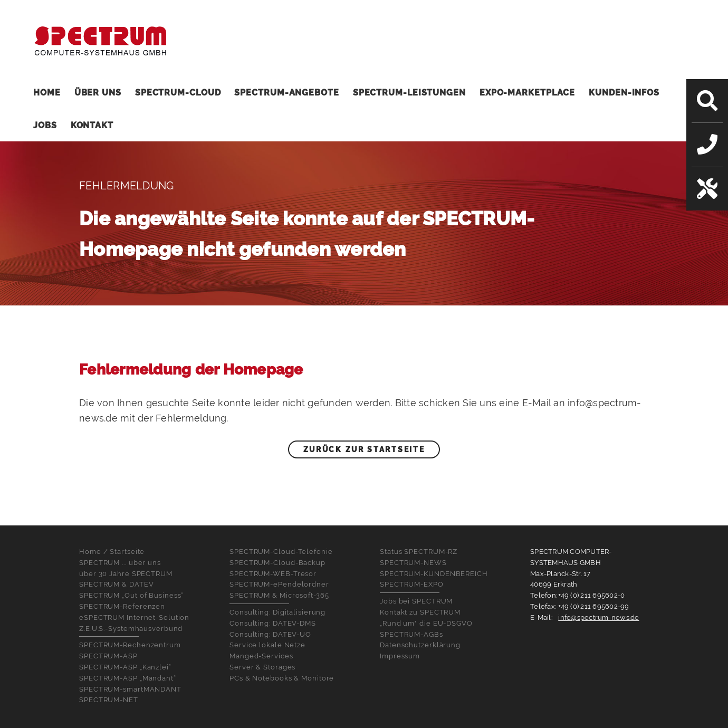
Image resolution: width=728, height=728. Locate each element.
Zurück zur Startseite (364, 449)
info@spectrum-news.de (598, 617)
